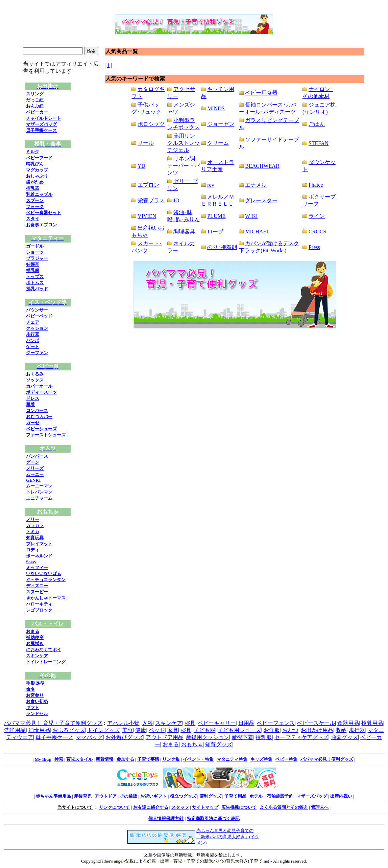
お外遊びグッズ (124, 737)
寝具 (190, 723)
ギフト (33, 707)
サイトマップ (205, 807)
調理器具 (184, 232)
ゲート (33, 347)
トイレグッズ (103, 730)
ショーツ (35, 252)
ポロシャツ (151, 124)
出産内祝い (341, 796)
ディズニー (37, 586)
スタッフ (180, 807)
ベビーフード (39, 158)
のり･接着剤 (222, 247)
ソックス (35, 380)
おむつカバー (39, 417)
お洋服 (272, 730)
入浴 (147, 723)
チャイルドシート (44, 118)
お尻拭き (35, 644)
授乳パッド (37, 289)
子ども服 (204, 730)
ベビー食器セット (44, 213)
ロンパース (37, 410)
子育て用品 (235, 796)
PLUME (216, 216)
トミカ (33, 532)
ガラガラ (35, 526)
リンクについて (114, 807)
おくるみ (35, 374)
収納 (341, 730)
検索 (59, 759)
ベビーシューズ (41, 429)
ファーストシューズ (46, 435)
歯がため (35, 182)
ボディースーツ (41, 392)
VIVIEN (147, 216)
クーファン (37, 353)
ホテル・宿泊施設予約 (271, 796)
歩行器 (33, 334)
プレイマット (39, 544)
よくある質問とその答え (284, 807)
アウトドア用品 (165, 737)
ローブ (215, 232)
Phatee (316, 185)
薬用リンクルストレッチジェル (184, 143)
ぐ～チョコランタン (46, 580)
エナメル (256, 185)
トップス (35, 277)
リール (146, 143)
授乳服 (33, 270)
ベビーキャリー (217, 723)
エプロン (148, 185)
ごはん (317, 124)
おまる (33, 631)
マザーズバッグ (41, 124)
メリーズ (35, 468)
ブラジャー (37, 258)
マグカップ (37, 170)
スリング (35, 94)
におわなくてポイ (44, 650)
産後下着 (242, 737)
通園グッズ (344, 737)
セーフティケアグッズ (301, 737)
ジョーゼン (221, 124)
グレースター (261, 200)
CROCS (317, 232)
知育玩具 (35, 538)
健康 (141, 730)
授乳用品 (372, 723)
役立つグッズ (183, 796)
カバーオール (39, 386)
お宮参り (35, 695)
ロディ (33, 550)
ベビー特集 (286, 759)
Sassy (31, 562)
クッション (37, 328)
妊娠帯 (33, 264)
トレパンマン (39, 492)
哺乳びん (35, 164)
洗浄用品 (15, 730)
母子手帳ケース (41, 130)
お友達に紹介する (151, 807)
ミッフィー (37, 567)
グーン (33, 462)
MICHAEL (257, 232)
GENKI (33, 480)
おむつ (290, 730)
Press (314, 247)
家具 (173, 730)
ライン (317, 216)
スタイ (33, 219)
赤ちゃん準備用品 (53, 796)
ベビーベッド (39, 316)
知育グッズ (219, 744)
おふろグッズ (69, 730)
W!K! (251, 216)
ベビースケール (316, 723)
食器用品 (348, 723)
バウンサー (37, 310)
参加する (125, 759)
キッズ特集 (261, 759)
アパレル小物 (123, 723)
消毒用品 (39, 730)
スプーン (35, 200)
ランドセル (37, 714)
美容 (127, 730)
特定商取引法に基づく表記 (213, 818)
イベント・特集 (198, 759)
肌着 (30, 404)
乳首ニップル (39, 194)
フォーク (35, 207)
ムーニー (35, 474)
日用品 (246, 723)
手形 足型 (35, 683)
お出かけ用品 (317, 730)
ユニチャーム (39, 498)
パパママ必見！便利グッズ (327, 759)
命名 (30, 689)
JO (176, 200)
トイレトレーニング (46, 662)
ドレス (33, 398)
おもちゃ (192, 744)
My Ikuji (43, 759)
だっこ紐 (35, 100)
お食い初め (37, 701)
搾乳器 (33, 188)
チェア (33, 322)
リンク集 (171, 759)
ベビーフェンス (276, 723)
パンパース (37, 456)
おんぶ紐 (35, 106)
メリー (33, 519)
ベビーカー (37, 112)
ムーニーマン (39, 486)
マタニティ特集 (232, 759)
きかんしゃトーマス (46, 598)
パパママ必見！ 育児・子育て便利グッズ (53, 723)
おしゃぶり (37, 176)
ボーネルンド (39, 556)
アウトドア (106, 796)
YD (141, 166)
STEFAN (319, 143)
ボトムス (35, 283)
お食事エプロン (41, 225)
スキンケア (37, 656)
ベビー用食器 (261, 93)
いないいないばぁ (44, 574)
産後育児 (83, 796)
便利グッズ (210, 796)
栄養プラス (151, 200)
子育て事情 (148, 759)
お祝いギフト (153, 796)
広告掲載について (239, 807)
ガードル (35, 246)
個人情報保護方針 (166, 818)
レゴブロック (39, 610)
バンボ (33, 340)
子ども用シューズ (239, 730)
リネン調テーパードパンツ (184, 166)
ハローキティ (39, 604)
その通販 (128, 796)
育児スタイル (79, 759)
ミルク (33, 152)
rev (211, 185)
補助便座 (35, 637)
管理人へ (320, 807)
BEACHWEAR (262, 166)
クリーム (218, 143)
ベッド (157, 730)
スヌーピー (37, 592)
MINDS (216, 108)
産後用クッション (208, 737)
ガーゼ (33, 423)
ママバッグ (89, 737)
